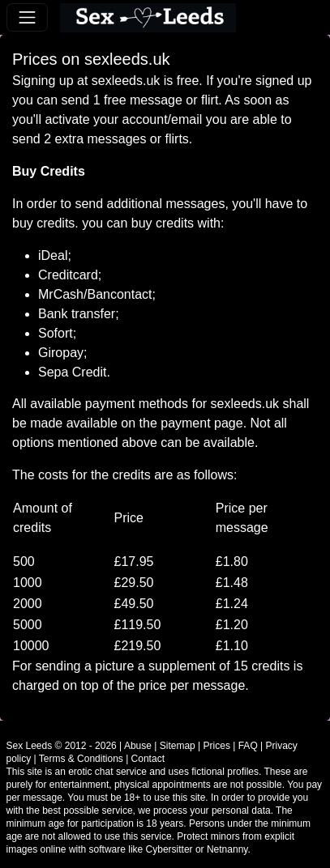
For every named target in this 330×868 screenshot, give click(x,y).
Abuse (138, 746)
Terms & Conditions (81, 759)
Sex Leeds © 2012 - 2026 (62, 746)
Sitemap (178, 746)
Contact (148, 759)
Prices (217, 746)
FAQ (248, 746)
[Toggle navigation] (27, 17)
